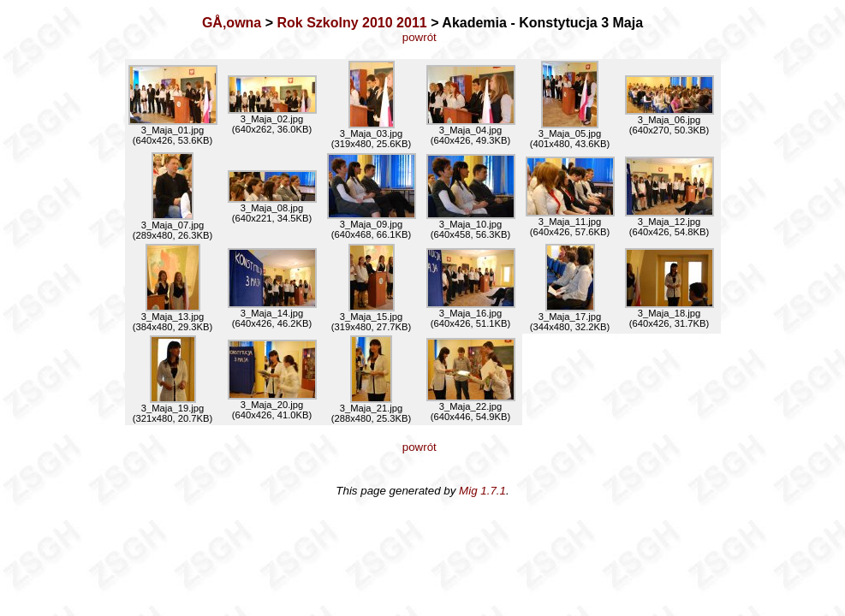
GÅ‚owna (232, 23)
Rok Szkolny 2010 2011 (351, 23)
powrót (422, 37)
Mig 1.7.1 (482, 491)
